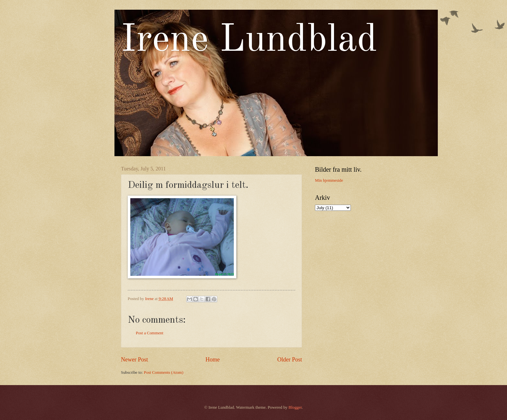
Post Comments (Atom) (164, 372)
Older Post (290, 360)
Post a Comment (150, 333)
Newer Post (135, 360)
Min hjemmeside (329, 180)
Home (212, 360)
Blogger (295, 407)
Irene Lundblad (249, 41)
